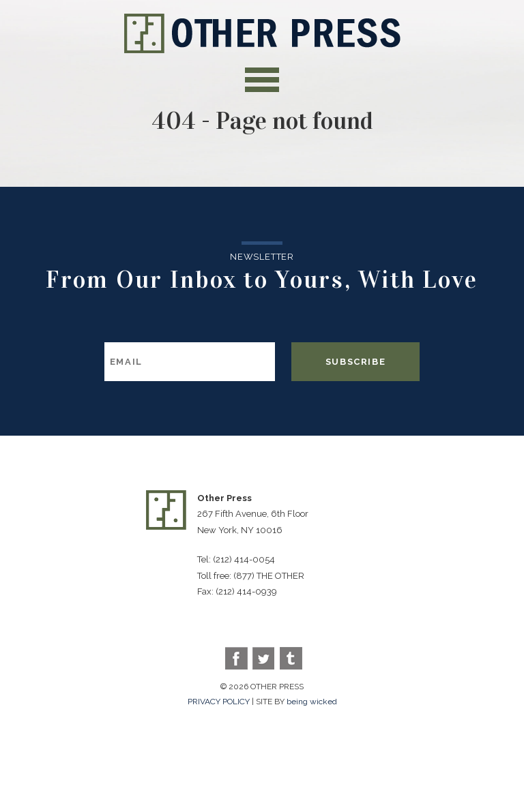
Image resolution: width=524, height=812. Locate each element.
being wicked (312, 702)
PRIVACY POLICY (219, 702)
